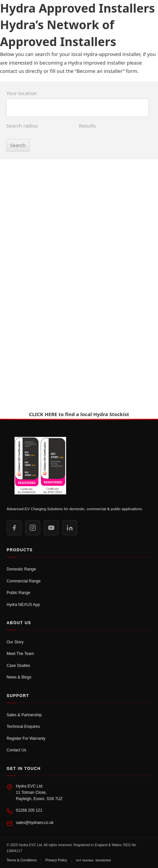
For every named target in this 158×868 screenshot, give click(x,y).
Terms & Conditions (22, 860)
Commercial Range (24, 581)
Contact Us (16, 750)
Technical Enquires (23, 727)
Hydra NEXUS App (23, 605)
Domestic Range (21, 569)
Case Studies (18, 666)
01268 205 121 (29, 810)
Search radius (22, 126)
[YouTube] (51, 528)
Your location (21, 93)
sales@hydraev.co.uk (35, 823)
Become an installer (100, 71)
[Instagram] (33, 528)
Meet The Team (20, 654)
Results (87, 126)
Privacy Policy (56, 860)
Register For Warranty (26, 738)
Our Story (15, 642)
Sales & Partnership (24, 715)
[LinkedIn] (70, 528)
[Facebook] (14, 528)
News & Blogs (19, 677)
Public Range (18, 593)
